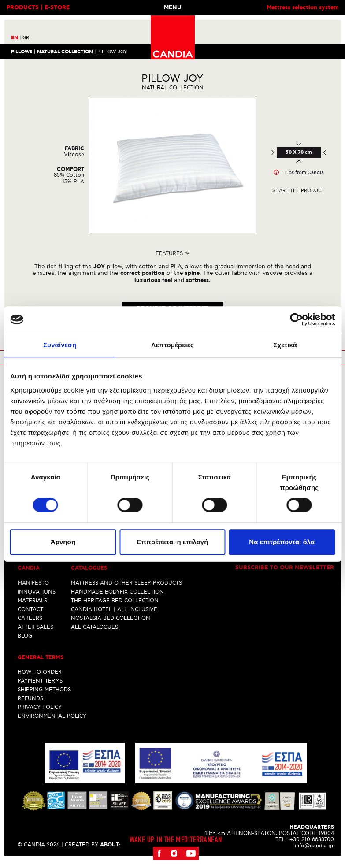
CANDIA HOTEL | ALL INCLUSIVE (114, 609)
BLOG (25, 636)
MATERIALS (32, 600)
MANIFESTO (33, 583)
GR (26, 38)
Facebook (160, 853)
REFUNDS (30, 698)
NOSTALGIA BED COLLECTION (111, 618)
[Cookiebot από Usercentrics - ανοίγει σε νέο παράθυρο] (296, 319)
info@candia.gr (314, 845)
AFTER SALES (35, 627)
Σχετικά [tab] (285, 345)
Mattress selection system (302, 8)
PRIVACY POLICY (40, 707)
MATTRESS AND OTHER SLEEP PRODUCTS (126, 583)
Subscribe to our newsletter (285, 568)
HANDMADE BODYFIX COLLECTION (117, 592)
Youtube (191, 853)
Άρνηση (63, 542)
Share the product (299, 191)
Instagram (174, 853)
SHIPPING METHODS (44, 689)
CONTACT (30, 609)
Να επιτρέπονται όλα (282, 542)
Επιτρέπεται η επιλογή (173, 542)
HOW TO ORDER (40, 672)
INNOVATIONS (37, 592)
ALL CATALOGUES (95, 627)
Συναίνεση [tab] (60, 345)
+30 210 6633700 (312, 839)
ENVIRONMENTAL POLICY (52, 716)
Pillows (22, 52)
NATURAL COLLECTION (65, 52)
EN (16, 38)
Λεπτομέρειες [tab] (172, 345)
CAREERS (30, 618)
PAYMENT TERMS (40, 681)
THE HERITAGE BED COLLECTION (115, 600)
